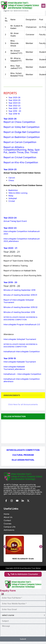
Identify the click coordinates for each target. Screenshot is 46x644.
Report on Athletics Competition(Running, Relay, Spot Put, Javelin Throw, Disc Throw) (22, 150)
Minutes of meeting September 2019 (19, 290)
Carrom (12, 178)
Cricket (12, 201)
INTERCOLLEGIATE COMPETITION (23, 450)
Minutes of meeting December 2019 (19, 312)
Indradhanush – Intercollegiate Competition (22, 374)
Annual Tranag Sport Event (15, 221)
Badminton (13, 190)
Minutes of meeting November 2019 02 (20, 307)
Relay (11, 196)
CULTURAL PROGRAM (23, 455)
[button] (43, 6)
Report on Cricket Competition (20, 157)
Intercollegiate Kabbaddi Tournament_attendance (14, 368)
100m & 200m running (18, 193)
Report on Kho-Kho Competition (21, 162)
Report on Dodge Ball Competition (22, 132)
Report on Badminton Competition (22, 137)
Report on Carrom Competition (20, 142)
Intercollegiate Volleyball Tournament (20, 339)
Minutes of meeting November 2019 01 (20, 295)
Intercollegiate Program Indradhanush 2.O (22, 324)
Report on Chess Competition (20, 122)
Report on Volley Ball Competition (22, 127)
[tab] (14, 97)
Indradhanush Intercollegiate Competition (22, 352)
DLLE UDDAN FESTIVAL (23, 460)
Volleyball (13, 198)
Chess (11, 180)
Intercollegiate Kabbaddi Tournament (20, 362)
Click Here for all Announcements (23, 404)
